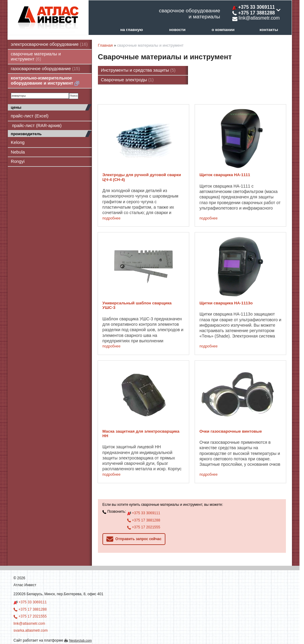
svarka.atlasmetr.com (31, 630)
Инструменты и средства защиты (138, 70)
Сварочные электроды (127, 80)
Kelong (18, 142)
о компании (223, 30)
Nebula (18, 152)
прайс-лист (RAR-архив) (36, 126)
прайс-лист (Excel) (30, 116)
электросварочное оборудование (49, 44)
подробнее (111, 218)
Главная (105, 45)
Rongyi (18, 161)
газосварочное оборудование (45, 69)
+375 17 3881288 (144, 520)
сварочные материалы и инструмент (36, 56)
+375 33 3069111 (144, 513)
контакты (269, 30)
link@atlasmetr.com (256, 18)
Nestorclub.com (80, 640)
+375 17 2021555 (144, 527)
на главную (132, 30)
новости (177, 30)
